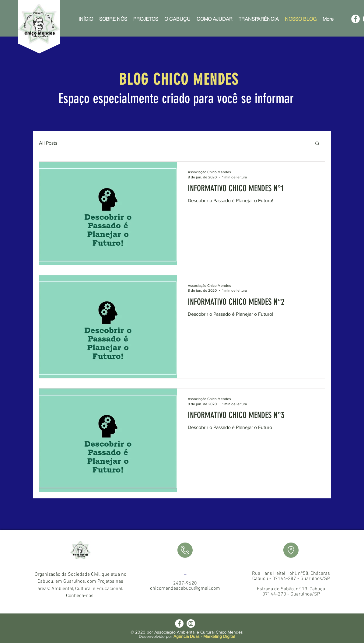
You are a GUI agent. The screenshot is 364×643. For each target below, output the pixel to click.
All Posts (48, 143)
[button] (317, 144)
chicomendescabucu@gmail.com (185, 589)
